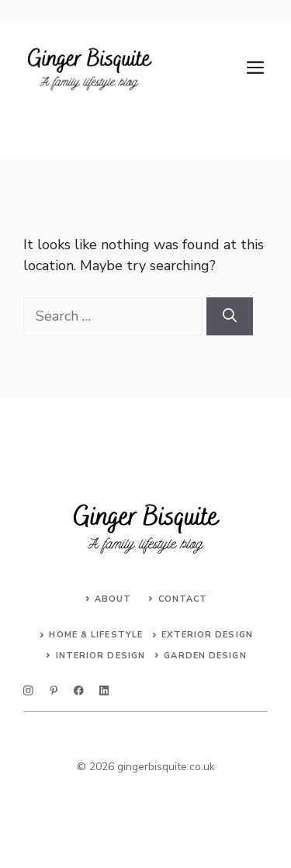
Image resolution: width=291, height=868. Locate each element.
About (113, 599)
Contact (183, 599)
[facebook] (79, 691)
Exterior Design (207, 635)
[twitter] (54, 691)
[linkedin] (104, 691)
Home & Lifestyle (96, 635)
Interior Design (101, 656)
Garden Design (205, 656)
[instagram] (28, 691)
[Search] (230, 316)
